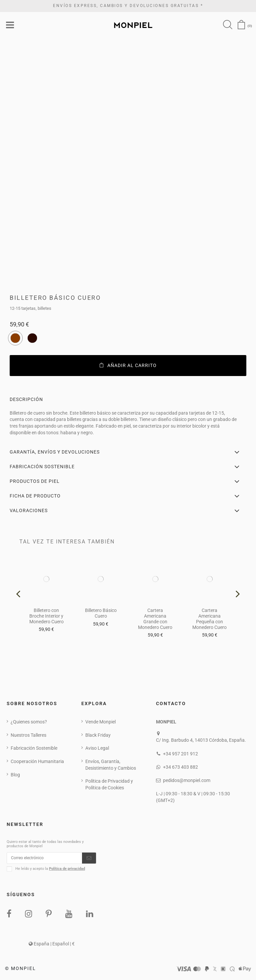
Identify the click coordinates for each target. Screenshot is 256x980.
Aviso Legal (97, 749)
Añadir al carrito (128, 366)
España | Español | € (52, 946)
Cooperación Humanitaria (37, 762)
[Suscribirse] (89, 860)
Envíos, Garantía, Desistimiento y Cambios (111, 765)
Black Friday (98, 736)
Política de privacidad (67, 871)
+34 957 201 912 (180, 754)
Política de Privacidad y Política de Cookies (109, 785)
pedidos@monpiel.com (187, 781)
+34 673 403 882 (180, 768)
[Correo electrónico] (44, 860)
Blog (15, 775)
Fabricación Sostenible (34, 749)
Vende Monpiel (100, 722)
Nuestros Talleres (28, 736)
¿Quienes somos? (29, 722)
